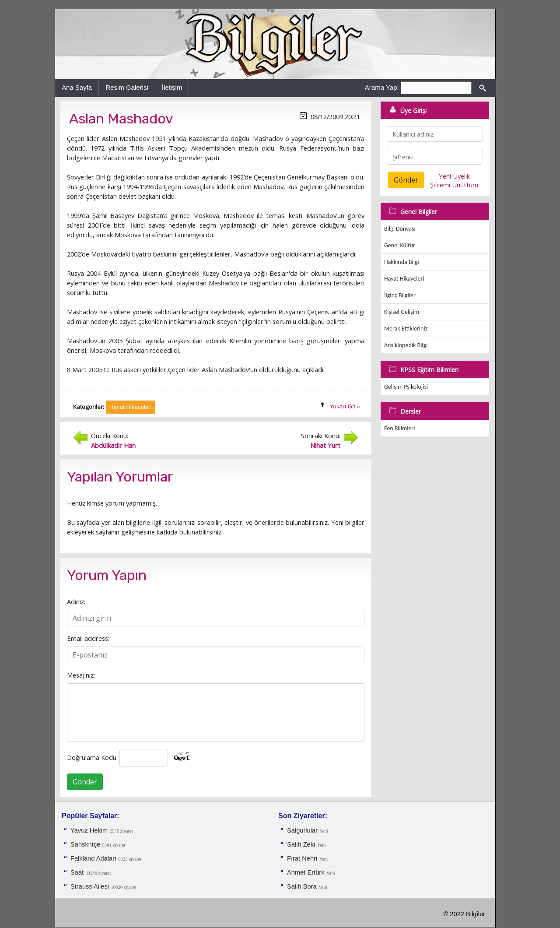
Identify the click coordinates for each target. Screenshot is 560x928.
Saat (78, 872)
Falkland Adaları (94, 858)
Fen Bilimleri (399, 428)
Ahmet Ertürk (306, 872)
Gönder (85, 782)
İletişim (172, 87)
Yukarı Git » (345, 406)
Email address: (88, 638)
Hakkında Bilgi (402, 262)
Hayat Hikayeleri (404, 279)
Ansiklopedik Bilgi (406, 345)
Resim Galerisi (127, 87)
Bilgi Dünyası (400, 229)
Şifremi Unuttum (454, 185)
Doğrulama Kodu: (92, 757)
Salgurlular (303, 830)
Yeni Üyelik (454, 176)
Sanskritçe (86, 844)
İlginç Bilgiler (400, 295)
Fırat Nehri (302, 858)
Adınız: (76, 601)
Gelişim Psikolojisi (406, 387)
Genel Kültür (400, 245)
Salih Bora (302, 886)
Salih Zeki (301, 844)
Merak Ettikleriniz (406, 329)
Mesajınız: (81, 675)
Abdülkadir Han (113, 445)
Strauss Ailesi (90, 886)
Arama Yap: (382, 87)
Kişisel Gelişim (402, 312)
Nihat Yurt (325, 445)
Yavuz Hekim (89, 830)
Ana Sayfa (77, 87)
